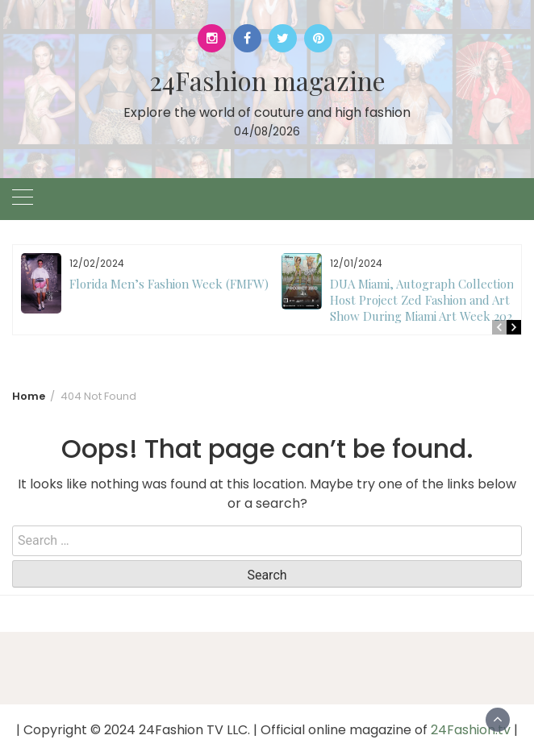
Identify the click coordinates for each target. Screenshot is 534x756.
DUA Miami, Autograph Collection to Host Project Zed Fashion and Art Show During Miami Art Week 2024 (429, 300)
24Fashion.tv (471, 730)
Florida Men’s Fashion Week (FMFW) (169, 284)
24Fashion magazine (267, 80)
